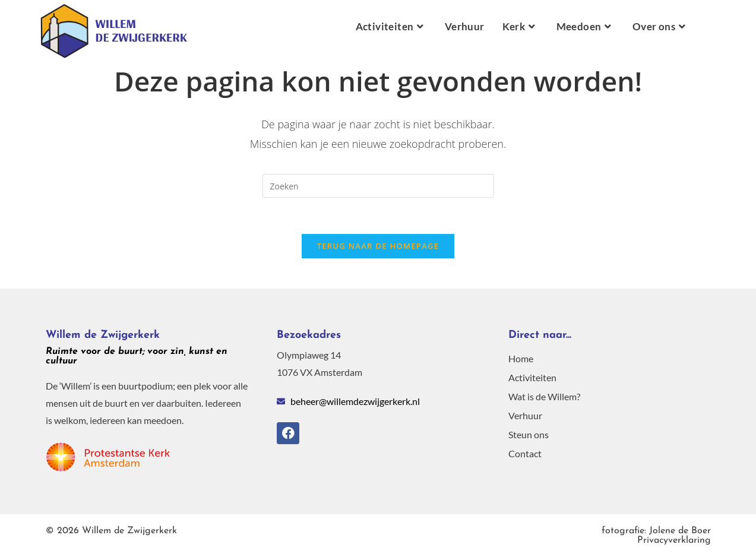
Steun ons (529, 434)
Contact (525, 453)
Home (521, 358)
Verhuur (525, 415)
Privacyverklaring (656, 536)
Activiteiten (532, 377)
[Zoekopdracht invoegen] (378, 186)
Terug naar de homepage (378, 246)
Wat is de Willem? (544, 396)
